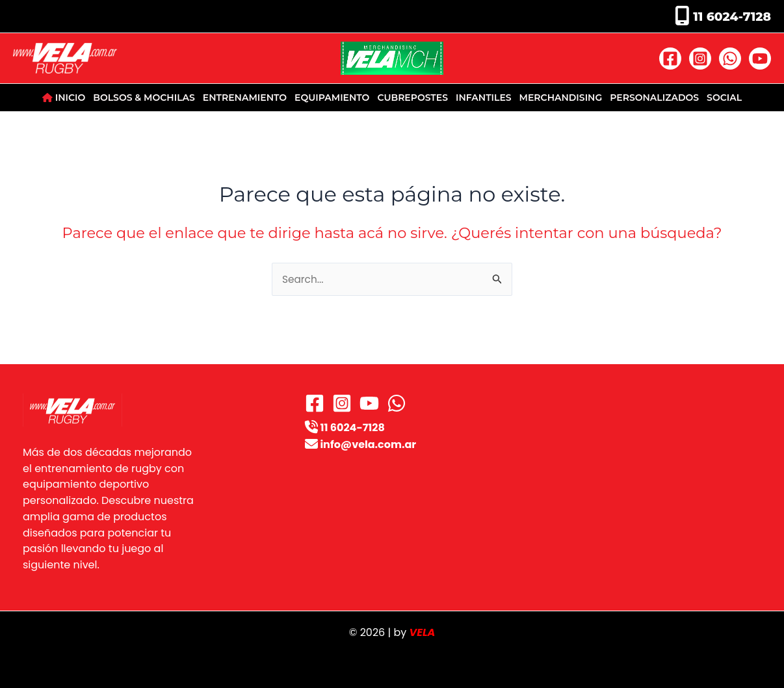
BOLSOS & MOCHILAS (144, 98)
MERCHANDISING (561, 98)
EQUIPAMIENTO (332, 98)
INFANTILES (484, 98)
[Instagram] (700, 59)
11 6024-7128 (730, 17)
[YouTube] (760, 59)
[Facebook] (670, 59)
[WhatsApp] (730, 59)
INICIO (64, 98)
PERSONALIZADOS (654, 98)
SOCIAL (724, 98)
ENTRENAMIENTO (245, 98)
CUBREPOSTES (412, 98)
